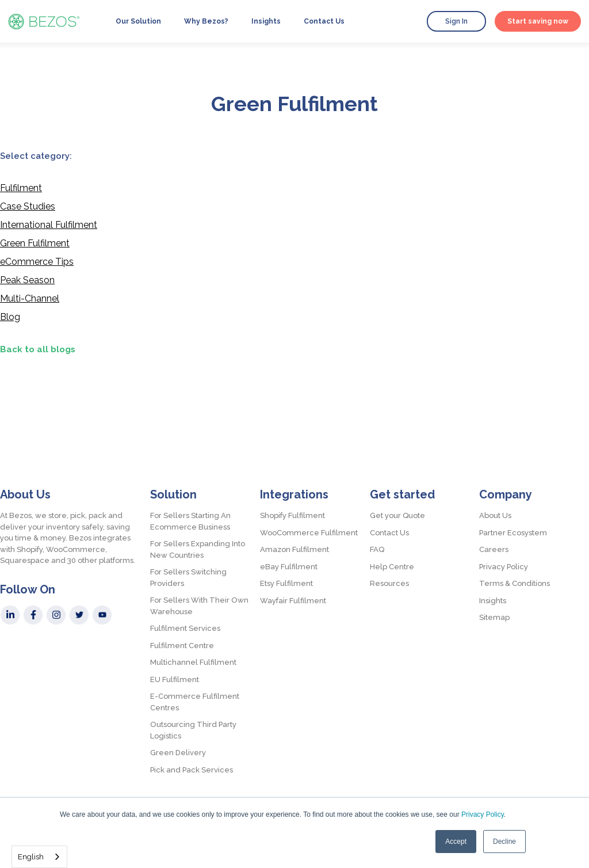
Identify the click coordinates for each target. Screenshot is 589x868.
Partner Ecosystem (513, 533)
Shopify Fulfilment (292, 515)
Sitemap (494, 617)
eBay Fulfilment (289, 567)
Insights (266, 21)
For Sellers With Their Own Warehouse (199, 606)
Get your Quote (397, 515)
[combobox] (39, 857)
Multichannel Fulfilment (193, 662)
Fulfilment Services (185, 628)
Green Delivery (178, 753)
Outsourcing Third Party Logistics (193, 730)
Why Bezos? (206, 21)
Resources (389, 583)
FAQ (377, 549)
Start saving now (538, 21)
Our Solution (138, 21)
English (31, 857)
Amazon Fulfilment (294, 549)
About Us (495, 515)
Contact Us (324, 21)
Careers (494, 549)
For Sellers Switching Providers (188, 578)
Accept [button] (456, 842)
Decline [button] (504, 842)
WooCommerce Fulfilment (309, 533)
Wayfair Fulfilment (293, 601)
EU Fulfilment (175, 679)
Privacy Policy (483, 814)
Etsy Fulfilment (286, 583)
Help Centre (392, 567)
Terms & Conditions (515, 583)
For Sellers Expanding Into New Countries (198, 549)
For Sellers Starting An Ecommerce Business (190, 521)
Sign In (456, 21)
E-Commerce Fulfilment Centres (195, 702)
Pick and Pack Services (192, 770)
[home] (44, 21)
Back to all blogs (38, 349)
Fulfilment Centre (182, 646)
